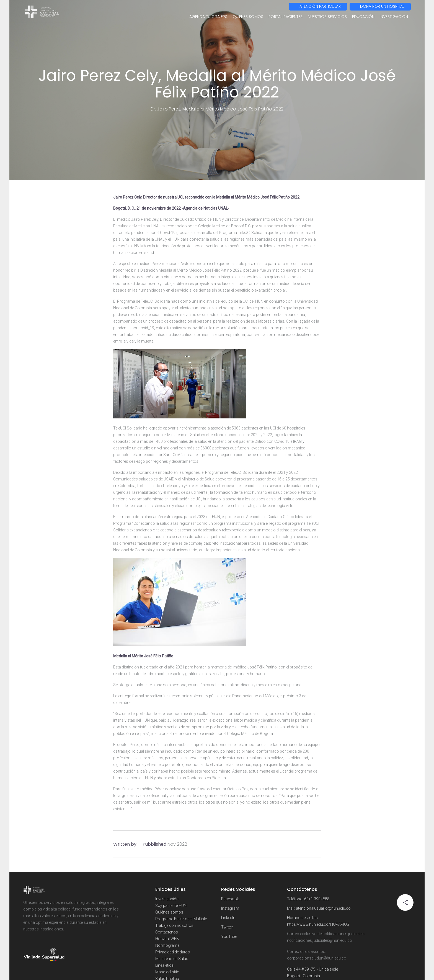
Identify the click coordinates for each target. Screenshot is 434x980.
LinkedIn (228, 918)
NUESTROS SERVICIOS (327, 17)
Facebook (230, 899)
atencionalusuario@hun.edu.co (323, 908)
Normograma (167, 945)
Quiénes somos (169, 912)
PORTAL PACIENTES (286, 17)
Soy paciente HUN (171, 906)
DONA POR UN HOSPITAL (382, 6)
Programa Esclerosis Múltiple (181, 919)
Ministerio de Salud (172, 959)
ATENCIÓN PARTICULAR (320, 6)
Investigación (167, 899)
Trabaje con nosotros (174, 925)
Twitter (227, 927)
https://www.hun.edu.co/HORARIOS (318, 924)
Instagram (230, 908)
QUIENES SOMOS (248, 17)
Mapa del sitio (167, 972)
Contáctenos (167, 932)
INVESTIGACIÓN (394, 17)
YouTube (229, 937)
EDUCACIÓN (363, 17)
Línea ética (164, 965)
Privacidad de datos (173, 952)
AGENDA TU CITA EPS (208, 17)
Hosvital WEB (167, 939)
